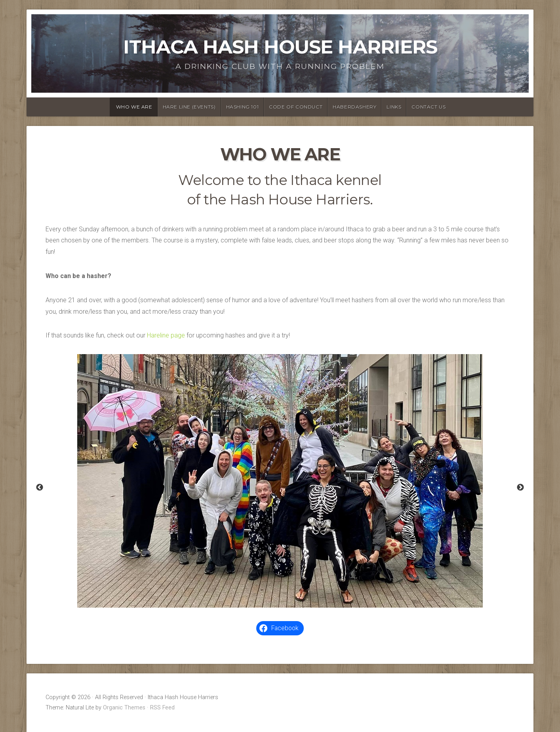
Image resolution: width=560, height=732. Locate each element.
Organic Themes (124, 708)
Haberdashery (354, 107)
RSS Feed (162, 708)
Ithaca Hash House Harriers (280, 47)
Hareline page (166, 335)
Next (520, 488)
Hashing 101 (243, 107)
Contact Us (429, 107)
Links (394, 107)
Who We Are (134, 107)
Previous (40, 488)
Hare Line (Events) (189, 107)
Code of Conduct (296, 107)
